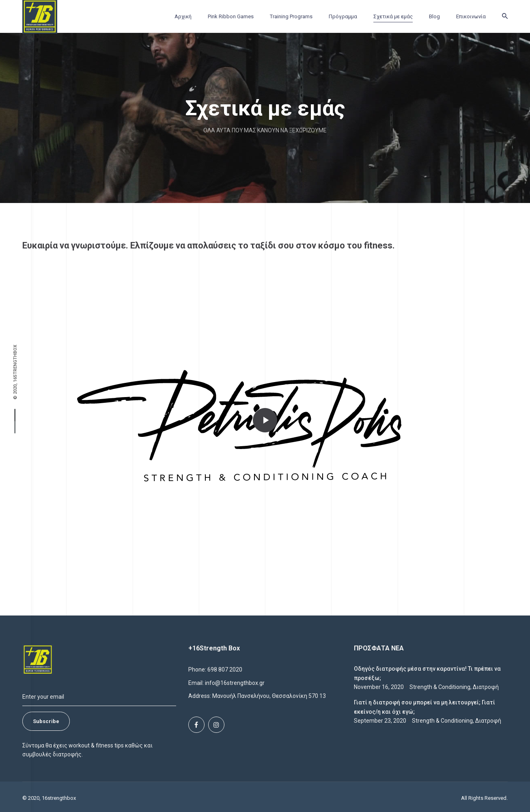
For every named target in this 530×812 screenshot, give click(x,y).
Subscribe (46, 721)
